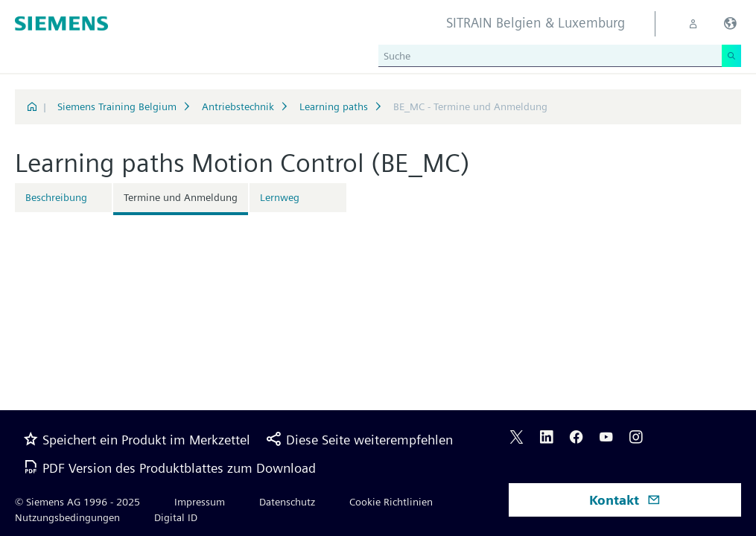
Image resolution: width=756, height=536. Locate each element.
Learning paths (334, 106)
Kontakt (625, 500)
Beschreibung (56, 197)
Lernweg (280, 197)
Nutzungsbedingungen (67, 517)
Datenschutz (287, 502)
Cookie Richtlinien (391, 502)
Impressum (200, 502)
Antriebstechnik (238, 106)
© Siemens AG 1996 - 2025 (77, 502)
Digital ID (176, 517)
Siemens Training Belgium (117, 106)
